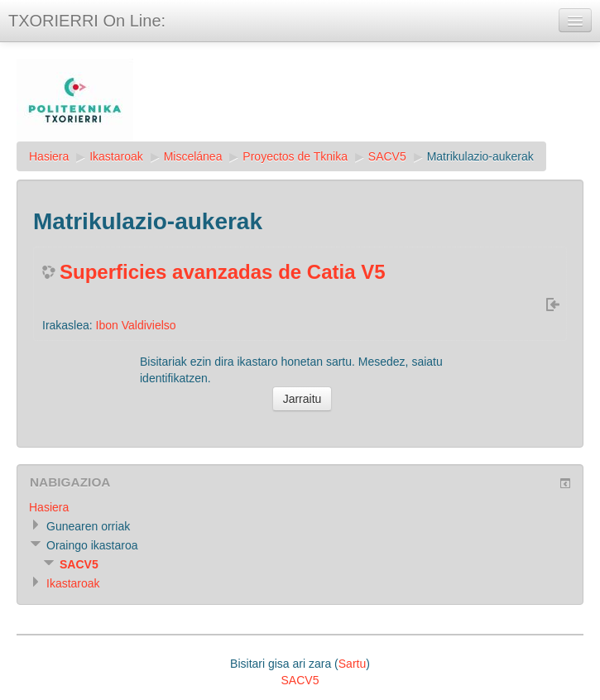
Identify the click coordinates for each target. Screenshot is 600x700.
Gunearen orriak (88, 526)
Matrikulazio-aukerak (480, 156)
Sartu (352, 664)
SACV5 (387, 156)
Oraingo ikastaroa (92, 545)
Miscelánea (193, 156)
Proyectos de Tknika (295, 156)
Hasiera (49, 156)
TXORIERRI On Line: (87, 21)
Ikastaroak (116, 156)
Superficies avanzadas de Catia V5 (223, 272)
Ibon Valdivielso (136, 325)
